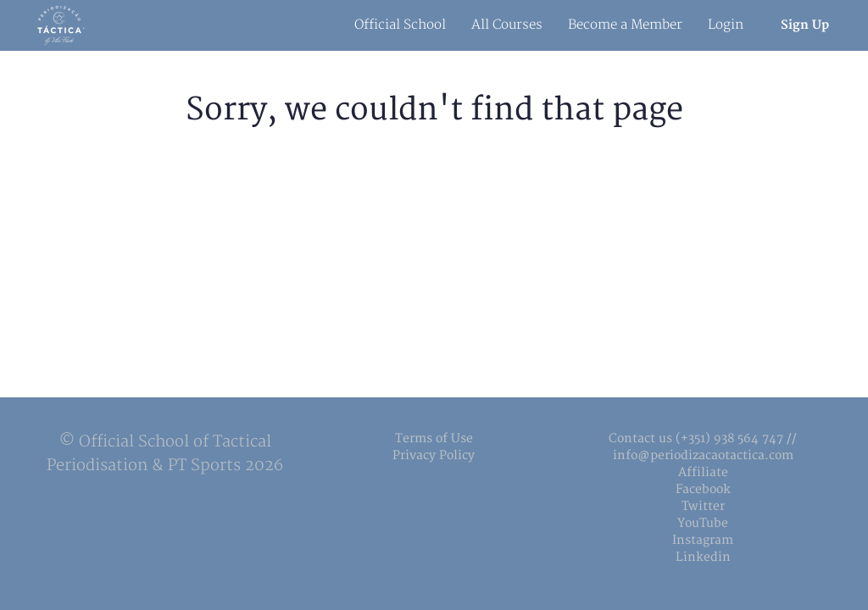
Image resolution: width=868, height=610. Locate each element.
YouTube (703, 523)
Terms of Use (434, 438)
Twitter (703, 506)
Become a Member (625, 25)
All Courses (507, 25)
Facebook (703, 489)
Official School (400, 25)
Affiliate (703, 472)
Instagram (703, 540)
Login (726, 25)
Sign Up (805, 25)
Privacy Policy (434, 455)
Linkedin (703, 557)
